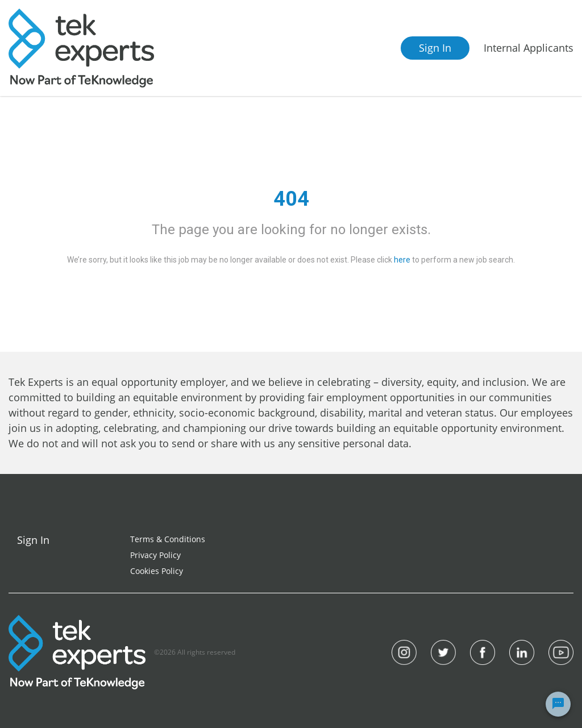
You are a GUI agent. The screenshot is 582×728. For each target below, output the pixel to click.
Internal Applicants (529, 48)
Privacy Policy (155, 555)
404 (291, 199)
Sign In (435, 48)
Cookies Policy (157, 571)
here (402, 260)
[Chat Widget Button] (558, 704)
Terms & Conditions (168, 539)
